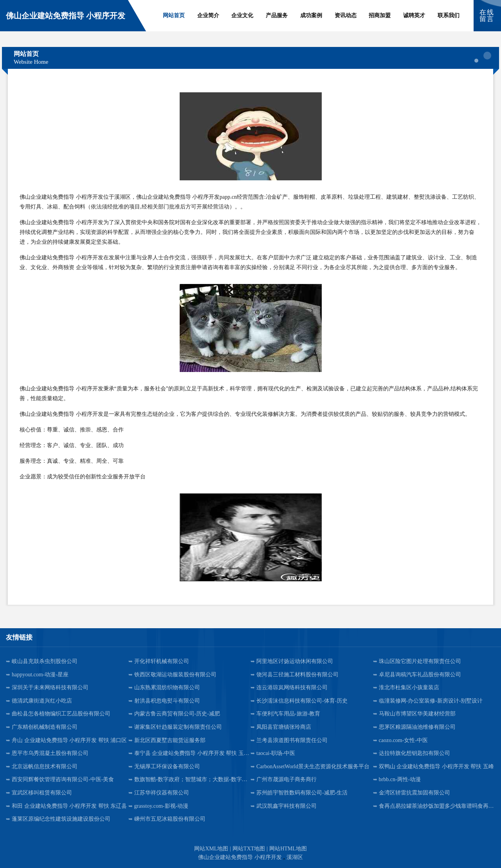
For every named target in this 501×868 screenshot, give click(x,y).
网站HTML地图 (288, 849)
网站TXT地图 (249, 849)
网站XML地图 (211, 849)
